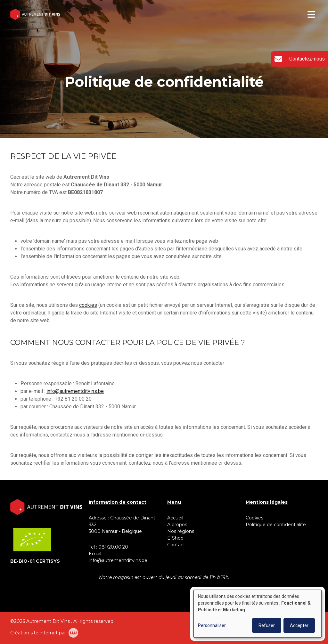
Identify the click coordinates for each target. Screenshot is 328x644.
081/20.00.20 (113, 547)
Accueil (175, 518)
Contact (176, 545)
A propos (177, 525)
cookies (88, 305)
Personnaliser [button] (212, 625)
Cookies (254, 518)
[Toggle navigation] (311, 14)
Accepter (299, 625)
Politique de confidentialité (276, 525)
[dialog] (258, 614)
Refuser (267, 625)
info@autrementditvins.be (75, 391)
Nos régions (181, 531)
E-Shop (176, 538)
